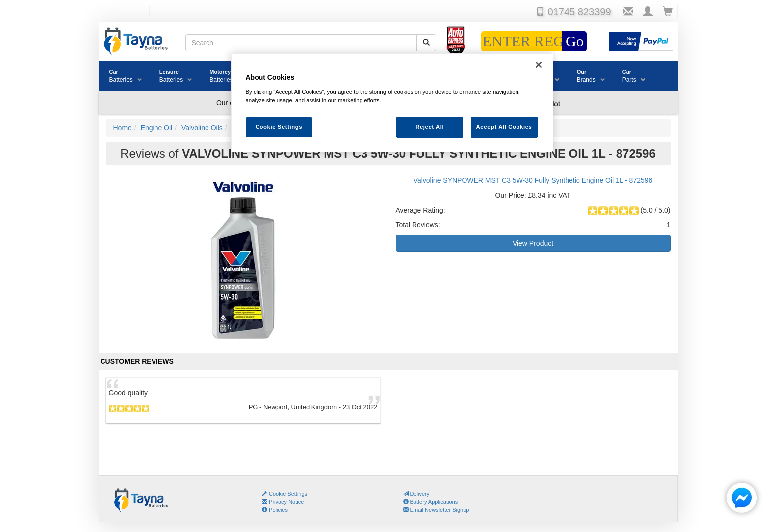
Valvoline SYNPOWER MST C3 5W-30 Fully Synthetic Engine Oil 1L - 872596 (533, 180)
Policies (275, 510)
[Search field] (301, 43)
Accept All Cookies (504, 127)
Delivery (416, 494)
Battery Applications (431, 502)
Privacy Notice (283, 502)
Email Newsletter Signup (436, 510)
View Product (533, 243)
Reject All (430, 127)
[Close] (539, 65)
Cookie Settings (288, 494)
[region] (392, 102)
